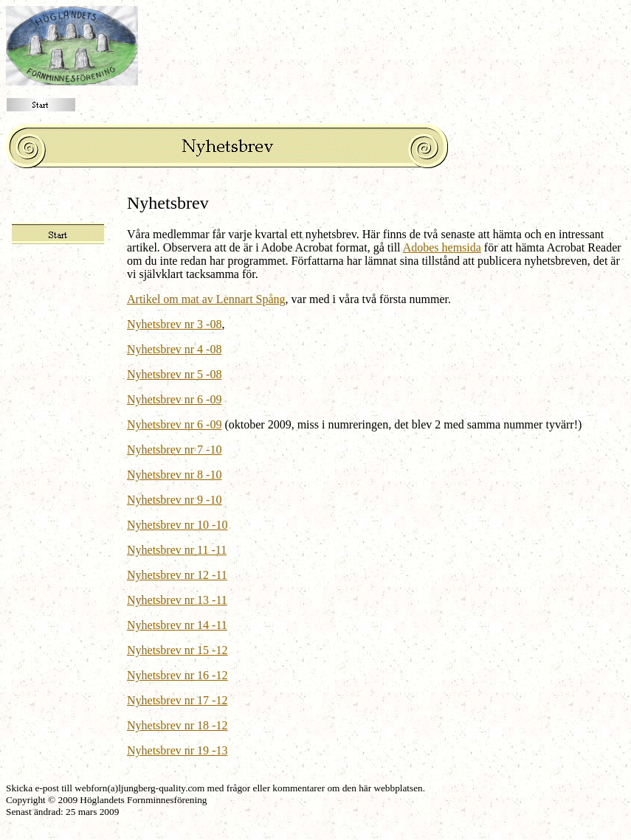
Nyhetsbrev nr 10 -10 (177, 525)
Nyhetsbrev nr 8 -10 (174, 475)
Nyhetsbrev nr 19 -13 (177, 750)
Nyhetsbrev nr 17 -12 (177, 700)
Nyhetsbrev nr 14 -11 (177, 625)
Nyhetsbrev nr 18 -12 (177, 725)
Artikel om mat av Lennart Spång (206, 299)
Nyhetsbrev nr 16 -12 (177, 675)
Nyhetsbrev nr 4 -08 (174, 349)
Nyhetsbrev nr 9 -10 (174, 500)
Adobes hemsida (442, 247)
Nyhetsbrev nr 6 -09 (174, 399)
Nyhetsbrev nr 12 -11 (177, 575)
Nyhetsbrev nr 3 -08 (174, 324)
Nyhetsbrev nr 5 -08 (174, 374)
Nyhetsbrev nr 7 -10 (174, 449)
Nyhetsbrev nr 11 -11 (177, 550)
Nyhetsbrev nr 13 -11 (177, 600)
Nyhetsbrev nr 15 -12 (177, 650)
